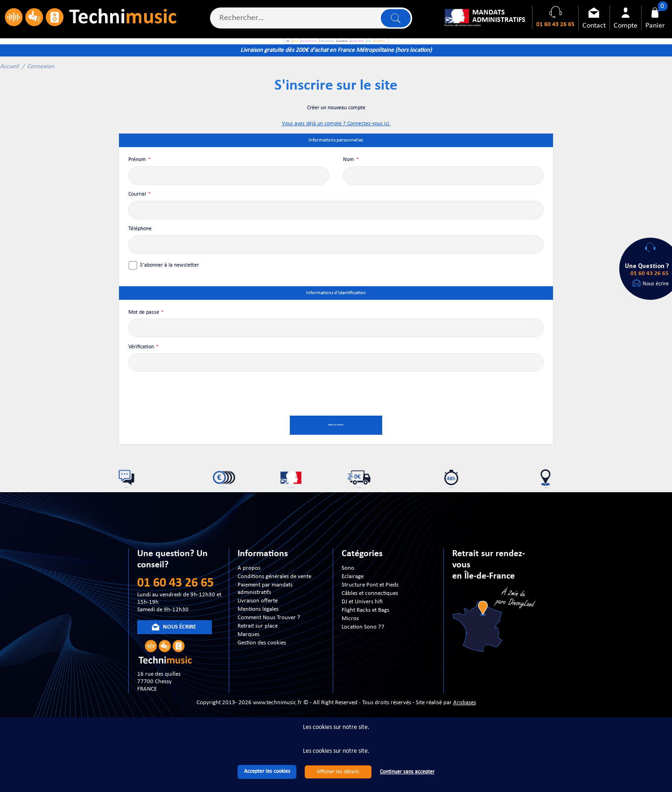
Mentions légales (258, 640)
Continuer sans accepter (407, 772)
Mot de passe (144, 332)
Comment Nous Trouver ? (269, 649)
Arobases (465, 733)
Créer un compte (336, 445)
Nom (349, 180)
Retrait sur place (258, 657)
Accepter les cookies (267, 771)
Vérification (141, 367)
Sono (348, 599)
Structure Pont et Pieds (370, 616)
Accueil (9, 86)
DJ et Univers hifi (362, 633)
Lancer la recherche (393, 21)
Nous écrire (656, 284)
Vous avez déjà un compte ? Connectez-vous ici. (336, 144)
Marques (248, 666)
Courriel (137, 214)
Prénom (137, 180)
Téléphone (140, 249)
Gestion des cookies (262, 674)
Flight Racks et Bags (365, 641)
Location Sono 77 (363, 658)
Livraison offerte (258, 632)
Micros (350, 650)
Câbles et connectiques (370, 625)
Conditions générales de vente (274, 608)
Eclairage (353, 608)
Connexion (41, 86)
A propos (249, 599)
